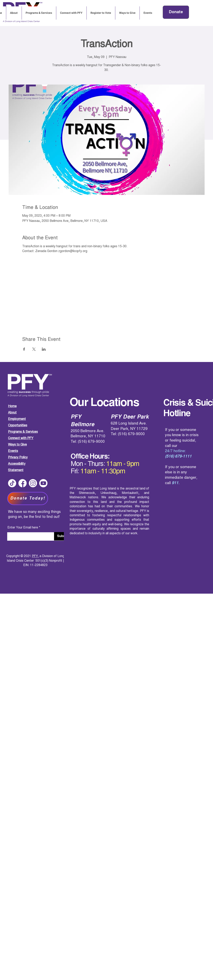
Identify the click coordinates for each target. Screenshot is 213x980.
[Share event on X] (34, 349)
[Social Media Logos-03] (43, 483)
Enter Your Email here (23, 528)
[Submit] (63, 536)
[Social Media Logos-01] (23, 483)
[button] (148, 13)
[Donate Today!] (28, 498)
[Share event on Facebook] (24, 349)
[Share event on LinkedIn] (44, 349)
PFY (35, 556)
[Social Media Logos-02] (33, 483)
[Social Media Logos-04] (12, 483)
